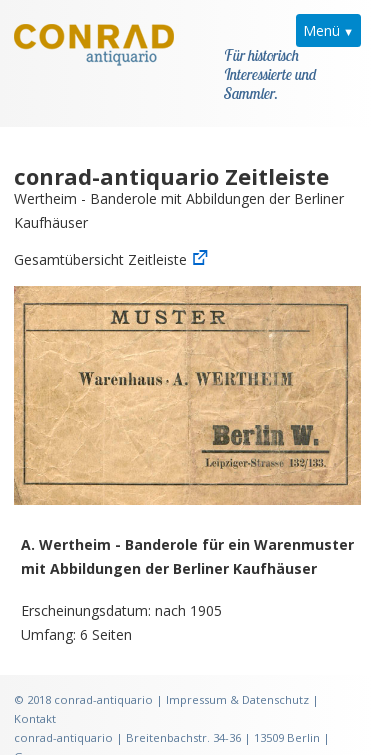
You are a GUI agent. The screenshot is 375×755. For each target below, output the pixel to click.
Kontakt (35, 694)
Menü (321, 30)
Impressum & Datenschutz (237, 675)
